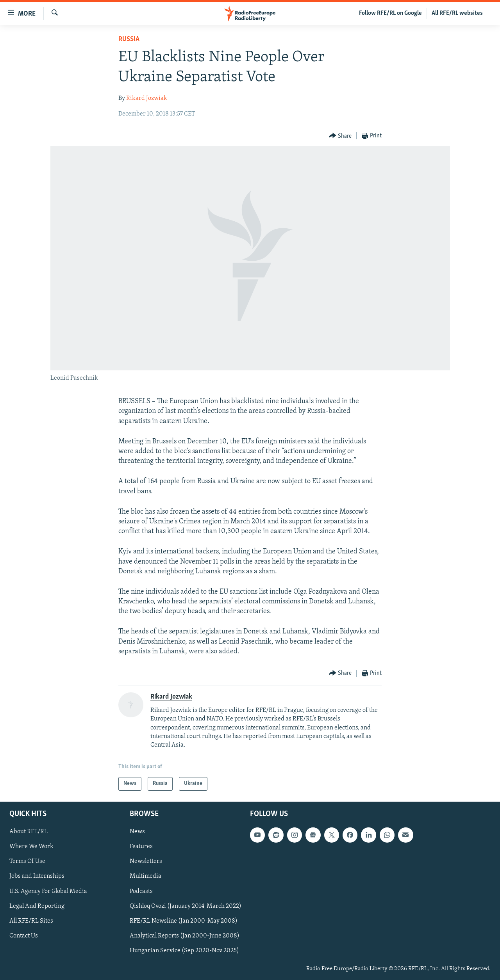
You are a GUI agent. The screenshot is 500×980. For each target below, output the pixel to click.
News (137, 832)
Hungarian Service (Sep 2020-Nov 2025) (184, 950)
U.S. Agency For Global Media (48, 891)
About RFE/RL (29, 832)
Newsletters (146, 861)
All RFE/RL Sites (31, 921)
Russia (129, 39)
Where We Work (31, 847)
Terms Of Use (27, 861)
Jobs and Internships (37, 876)
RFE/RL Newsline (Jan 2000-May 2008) (184, 921)
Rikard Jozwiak (147, 98)
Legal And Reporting (37, 906)
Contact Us (24, 936)
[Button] (340, 136)
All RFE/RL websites (457, 13)
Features (141, 847)
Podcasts (141, 891)
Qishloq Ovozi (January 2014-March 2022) (186, 906)
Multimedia (146, 876)
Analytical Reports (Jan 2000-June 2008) (185, 936)
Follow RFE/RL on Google (390, 13)
